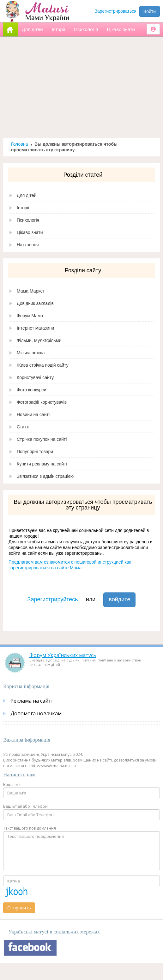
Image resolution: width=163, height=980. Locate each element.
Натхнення (28, 245)
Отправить (19, 908)
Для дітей (27, 195)
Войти (150, 11)
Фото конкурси (32, 390)
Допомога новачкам (36, 713)
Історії (23, 208)
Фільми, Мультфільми (39, 340)
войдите (119, 599)
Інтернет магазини (35, 328)
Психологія (28, 220)
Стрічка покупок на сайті (42, 439)
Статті (23, 427)
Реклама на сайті (31, 701)
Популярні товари (35, 452)
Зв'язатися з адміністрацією (45, 476)
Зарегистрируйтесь (53, 599)
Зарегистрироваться (116, 11)
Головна (19, 144)
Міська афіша (31, 353)
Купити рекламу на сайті (42, 464)
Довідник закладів (35, 303)
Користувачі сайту (35, 377)
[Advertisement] (82, 87)
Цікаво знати (30, 232)
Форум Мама (30, 316)
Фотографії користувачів (42, 402)
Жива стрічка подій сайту (43, 365)
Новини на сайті (33, 414)
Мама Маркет (31, 291)
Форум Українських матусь (63, 655)
